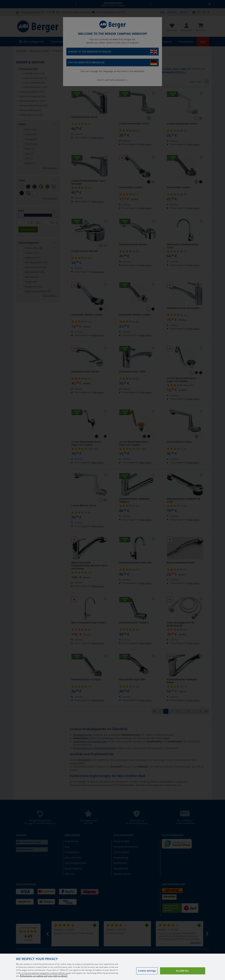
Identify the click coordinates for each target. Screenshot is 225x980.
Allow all (183, 973)
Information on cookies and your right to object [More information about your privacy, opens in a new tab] (44, 978)
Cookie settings (147, 973)
